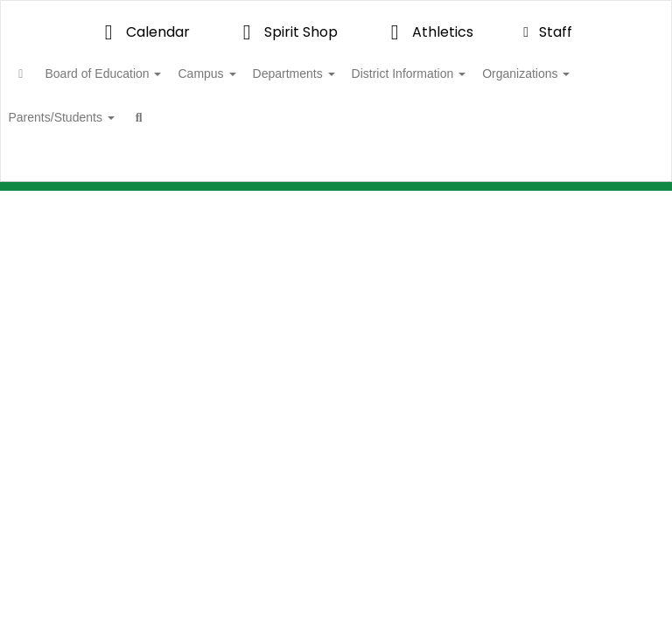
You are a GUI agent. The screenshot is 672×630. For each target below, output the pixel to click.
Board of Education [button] (140, 73)
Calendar (143, 32)
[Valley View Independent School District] (336, 12)
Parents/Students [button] (207, 117)
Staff (545, 32)
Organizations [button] (84, 117)
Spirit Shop (286, 32)
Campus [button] (253, 73)
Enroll (601, 174)
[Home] (48, 73)
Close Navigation (374, 124)
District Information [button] (475, 73)
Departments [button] (350, 73)
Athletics (427, 32)
